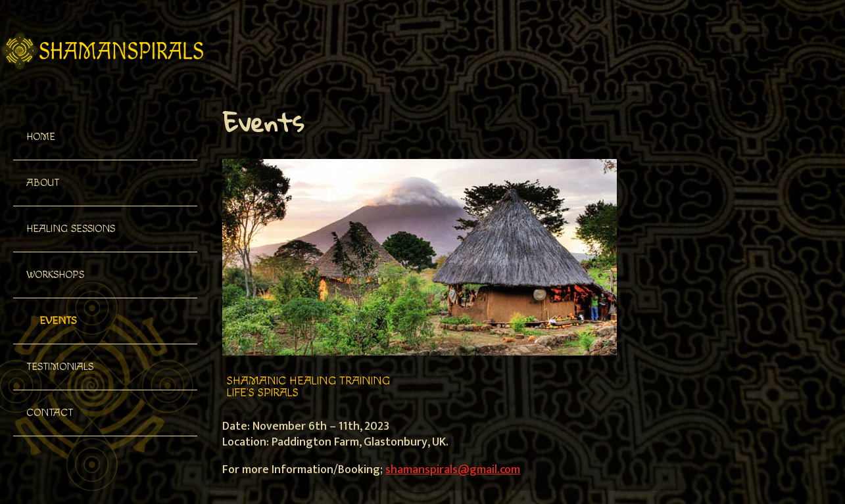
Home (41, 137)
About (43, 183)
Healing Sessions (71, 229)
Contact (50, 413)
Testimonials (60, 367)
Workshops (55, 275)
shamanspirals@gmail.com (453, 470)
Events (58, 321)
